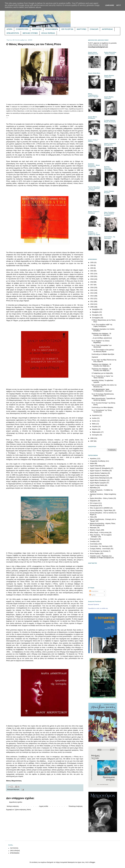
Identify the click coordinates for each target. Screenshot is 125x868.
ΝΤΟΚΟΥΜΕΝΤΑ (51, 29)
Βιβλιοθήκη (93, 488)
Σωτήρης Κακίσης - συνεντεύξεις (100, 549)
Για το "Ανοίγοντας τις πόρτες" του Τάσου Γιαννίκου (102, 377)
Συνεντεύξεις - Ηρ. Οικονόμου (99, 546)
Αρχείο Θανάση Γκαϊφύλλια (98, 473)
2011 (92, 301)
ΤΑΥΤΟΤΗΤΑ (14, 848)
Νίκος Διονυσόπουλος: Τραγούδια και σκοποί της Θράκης (103, 399)
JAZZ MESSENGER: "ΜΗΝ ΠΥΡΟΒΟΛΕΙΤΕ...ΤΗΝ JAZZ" (102, 390)
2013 (92, 296)
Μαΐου (94, 424)
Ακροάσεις (93, 459)
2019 (92, 279)
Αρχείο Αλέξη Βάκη (96, 466)
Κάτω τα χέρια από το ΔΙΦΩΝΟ (100, 508)
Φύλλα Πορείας (95, 554)
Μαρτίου (95, 429)
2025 (92, 263)
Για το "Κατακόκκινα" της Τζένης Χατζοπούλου (102, 411)
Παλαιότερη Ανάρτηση (76, 806)
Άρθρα (92, 463)
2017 (92, 285)
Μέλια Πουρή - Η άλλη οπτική (99, 533)
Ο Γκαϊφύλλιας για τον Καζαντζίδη (102, 373)
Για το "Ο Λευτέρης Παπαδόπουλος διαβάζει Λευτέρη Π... (103, 395)
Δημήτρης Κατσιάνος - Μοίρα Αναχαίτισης (103, 494)
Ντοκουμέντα (94, 539)
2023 (92, 268)
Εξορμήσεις (94, 501)
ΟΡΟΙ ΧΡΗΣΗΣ (15, 851)
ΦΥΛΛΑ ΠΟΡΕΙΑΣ (48, 33)
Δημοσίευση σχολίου (16, 802)
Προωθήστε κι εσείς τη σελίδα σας (98, 608)
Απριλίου (95, 427)
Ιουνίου (95, 421)
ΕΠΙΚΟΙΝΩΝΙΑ (15, 853)
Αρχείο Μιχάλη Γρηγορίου (98, 483)
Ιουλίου (95, 418)
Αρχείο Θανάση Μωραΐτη (98, 476)
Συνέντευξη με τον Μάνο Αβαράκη (102, 407)
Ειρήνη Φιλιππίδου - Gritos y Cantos (101, 498)
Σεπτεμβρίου (96, 318)
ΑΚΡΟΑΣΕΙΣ (37, 29)
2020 (92, 276)
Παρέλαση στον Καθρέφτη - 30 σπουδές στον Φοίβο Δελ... (101, 334)
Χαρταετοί (95, 357)
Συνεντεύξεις (94, 544)
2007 (92, 441)
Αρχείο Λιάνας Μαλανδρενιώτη (100, 478)
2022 (92, 271)
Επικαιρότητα (94, 506)
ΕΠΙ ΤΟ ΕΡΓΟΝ (67, 29)
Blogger (93, 862)
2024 (92, 265)
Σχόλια (92, 595)
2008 (92, 438)
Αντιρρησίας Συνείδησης (98, 461)
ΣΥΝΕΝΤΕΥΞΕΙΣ (22, 29)
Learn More (110, 5)
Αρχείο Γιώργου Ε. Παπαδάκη (99, 471)
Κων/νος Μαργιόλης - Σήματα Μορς (101, 510)
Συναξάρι (93, 541)
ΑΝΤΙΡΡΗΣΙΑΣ (107, 29)
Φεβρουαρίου (96, 432)
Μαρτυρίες (16, 789)
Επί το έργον (94, 503)
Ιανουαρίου (96, 435)
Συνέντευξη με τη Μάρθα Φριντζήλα (103, 354)
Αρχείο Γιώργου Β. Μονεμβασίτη (100, 468)
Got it (119, 5)
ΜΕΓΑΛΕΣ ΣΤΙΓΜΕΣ (30, 33)
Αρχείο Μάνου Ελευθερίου (98, 480)
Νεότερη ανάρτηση (13, 806)
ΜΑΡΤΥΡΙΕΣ (82, 29)
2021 (92, 274)
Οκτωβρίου (96, 315)
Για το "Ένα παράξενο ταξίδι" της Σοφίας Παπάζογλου (102, 325)
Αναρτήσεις (94, 591)
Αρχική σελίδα (44, 806)
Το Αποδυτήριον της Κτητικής (99, 551)
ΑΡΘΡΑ (9, 29)
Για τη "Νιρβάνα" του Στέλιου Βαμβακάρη (101, 342)
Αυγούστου (96, 415)
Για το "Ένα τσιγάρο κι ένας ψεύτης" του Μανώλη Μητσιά (103, 351)
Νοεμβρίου (96, 312)
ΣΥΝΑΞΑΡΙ (94, 29)
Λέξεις (92, 517)
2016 (92, 288)
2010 (92, 304)
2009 (92, 307)
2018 (92, 282)
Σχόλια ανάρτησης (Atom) (23, 810)
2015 (92, 290)
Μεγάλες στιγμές (95, 530)
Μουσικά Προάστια (94, 604)
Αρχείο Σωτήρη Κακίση (97, 485)
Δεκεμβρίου (96, 309)
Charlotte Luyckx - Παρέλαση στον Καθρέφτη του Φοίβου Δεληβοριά (101, 557)
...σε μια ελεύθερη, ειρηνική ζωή (102, 338)
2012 (92, 299)
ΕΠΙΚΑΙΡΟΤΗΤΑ (13, 33)
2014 (92, 293)
